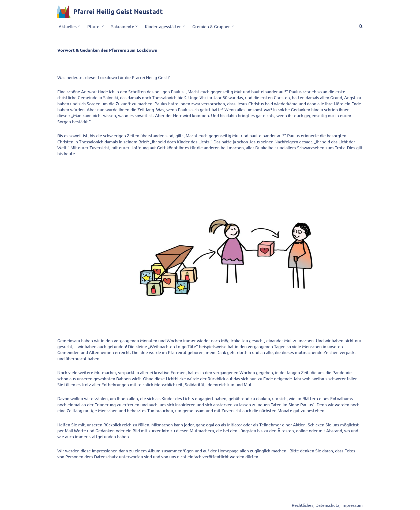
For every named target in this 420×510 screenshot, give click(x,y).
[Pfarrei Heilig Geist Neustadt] (110, 12)
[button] (79, 26)
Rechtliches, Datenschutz (316, 505)
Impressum (352, 505)
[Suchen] (361, 26)
